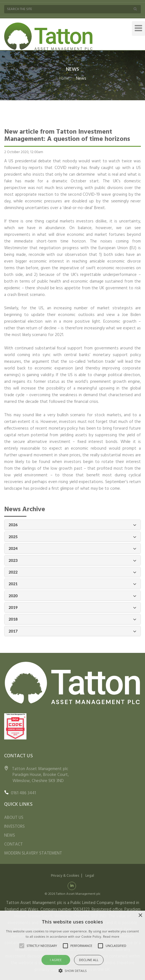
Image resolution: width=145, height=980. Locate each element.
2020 (72, 596)
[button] (73, 971)
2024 (72, 549)
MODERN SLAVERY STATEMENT (33, 853)
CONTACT (13, 844)
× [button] (140, 916)
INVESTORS (14, 827)
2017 (72, 631)
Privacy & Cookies (65, 876)
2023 (72, 561)
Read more (111, 936)
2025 (72, 537)
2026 (72, 525)
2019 (72, 608)
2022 (72, 572)
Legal (90, 876)
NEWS (10, 836)
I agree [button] (56, 960)
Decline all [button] (89, 960)
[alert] (72, 945)
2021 (72, 584)
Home (64, 79)
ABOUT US (14, 818)
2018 (72, 619)
